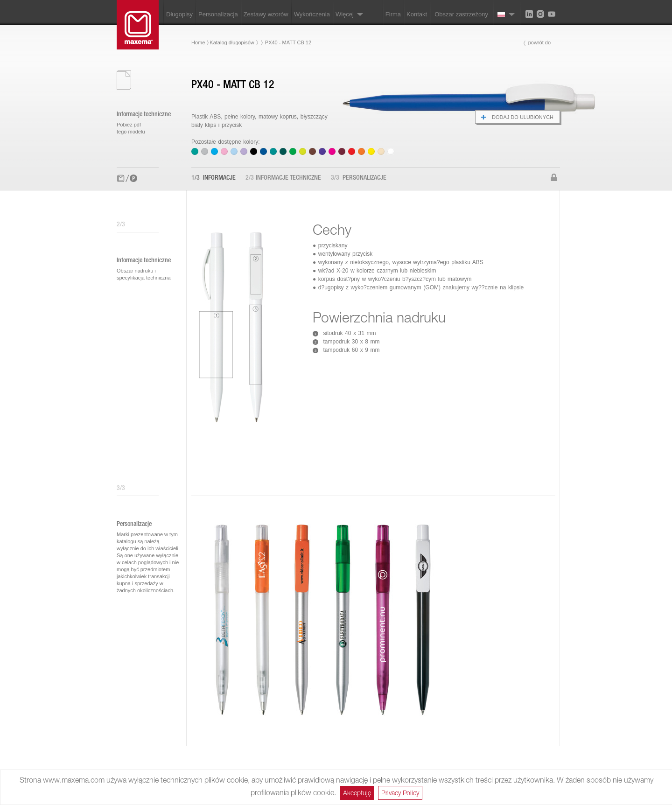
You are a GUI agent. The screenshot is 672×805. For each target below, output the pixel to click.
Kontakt (417, 14)
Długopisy (179, 14)
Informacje (213, 178)
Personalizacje (359, 178)
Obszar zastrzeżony (461, 14)
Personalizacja (218, 14)
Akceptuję (357, 793)
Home (198, 42)
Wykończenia (312, 14)
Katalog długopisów (232, 42)
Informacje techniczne (283, 178)
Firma (393, 14)
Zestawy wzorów (266, 14)
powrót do (539, 42)
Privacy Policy (400, 793)
